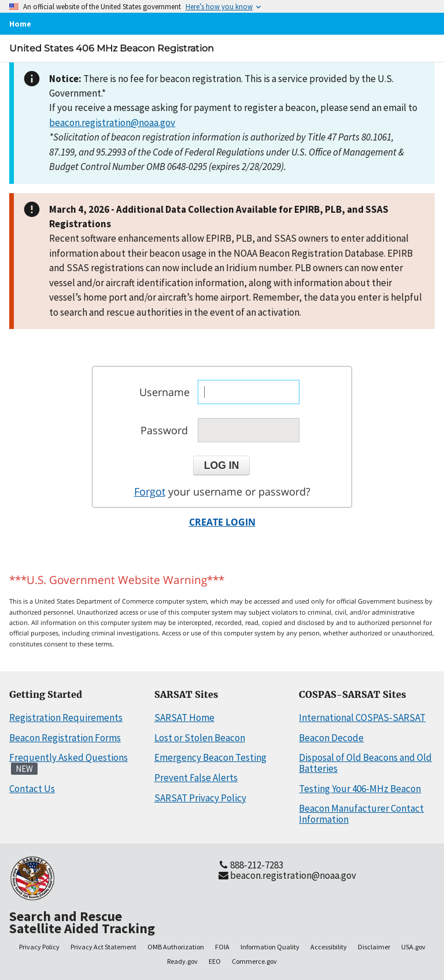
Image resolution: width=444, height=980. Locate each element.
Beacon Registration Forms (65, 738)
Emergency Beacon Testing (210, 757)
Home (20, 24)
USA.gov (413, 947)
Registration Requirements (66, 718)
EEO (215, 961)
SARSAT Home (184, 718)
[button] (221, 465)
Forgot (150, 491)
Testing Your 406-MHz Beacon (360, 789)
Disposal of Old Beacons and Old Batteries (365, 763)
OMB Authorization (176, 947)
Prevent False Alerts (196, 778)
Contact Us (32, 789)
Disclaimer (374, 947)
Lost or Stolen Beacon (200, 738)
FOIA (222, 947)
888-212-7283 (250, 865)
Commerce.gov (254, 961)
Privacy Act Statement (103, 947)
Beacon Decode (331, 738)
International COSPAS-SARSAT (362, 718)
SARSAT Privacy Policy (200, 798)
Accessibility (329, 947)
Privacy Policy (39, 947)
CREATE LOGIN (222, 522)
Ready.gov (182, 961)
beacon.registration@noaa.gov (112, 123)
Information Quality (270, 947)
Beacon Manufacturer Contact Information (361, 814)
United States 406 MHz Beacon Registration (112, 48)
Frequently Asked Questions (69, 757)
